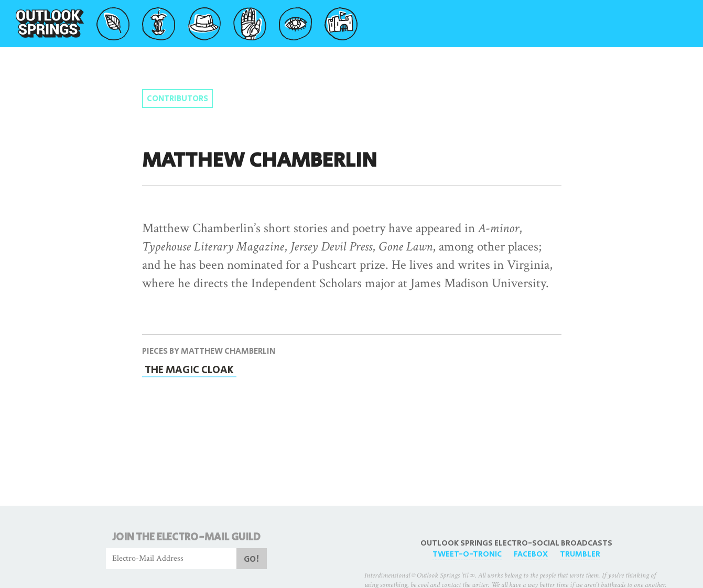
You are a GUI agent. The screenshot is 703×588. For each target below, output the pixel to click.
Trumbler (580, 554)
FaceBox (531, 554)
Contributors (177, 99)
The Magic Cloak (189, 370)
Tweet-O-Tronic (467, 554)
